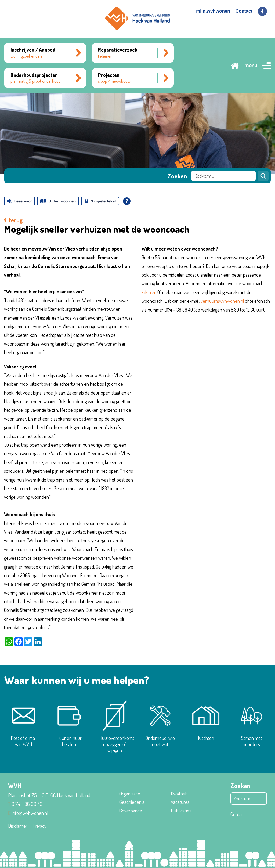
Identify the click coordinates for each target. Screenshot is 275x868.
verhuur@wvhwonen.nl (222, 301)
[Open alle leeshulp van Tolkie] (127, 201)
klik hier (149, 292)
